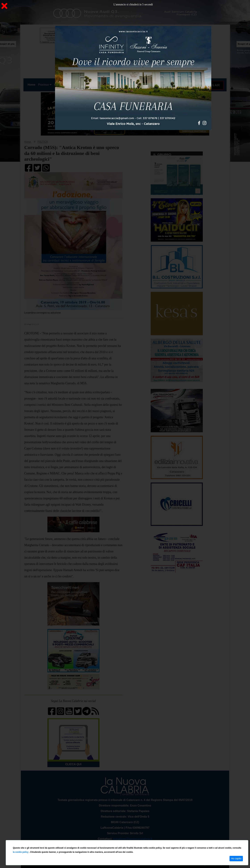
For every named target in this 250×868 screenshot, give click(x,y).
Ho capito (236, 858)
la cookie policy (21, 852)
